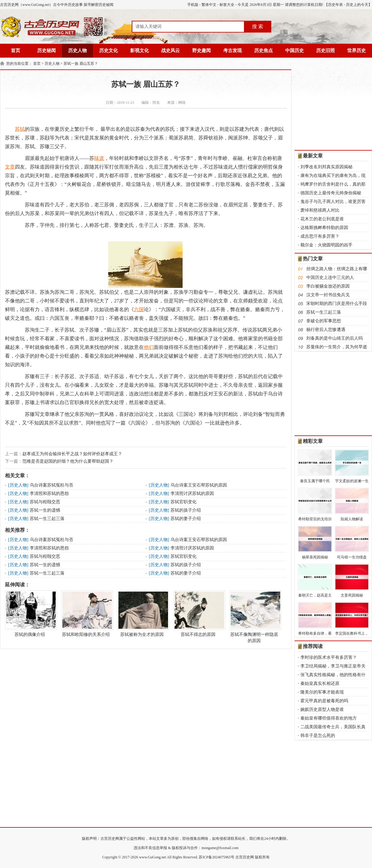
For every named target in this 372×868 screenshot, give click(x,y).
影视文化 (139, 51)
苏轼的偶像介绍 (30, 614)
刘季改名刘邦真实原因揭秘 (326, 167)
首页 (15, 51)
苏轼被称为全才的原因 (142, 614)
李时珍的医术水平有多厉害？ (329, 657)
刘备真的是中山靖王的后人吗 (334, 338)
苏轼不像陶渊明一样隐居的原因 (254, 617)
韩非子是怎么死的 (318, 736)
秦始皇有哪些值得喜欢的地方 (329, 718)
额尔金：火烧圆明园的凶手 (326, 245)
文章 (10, 167)
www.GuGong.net (153, 857)
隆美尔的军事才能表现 (322, 692)
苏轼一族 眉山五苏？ (81, 64)
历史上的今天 (357, 5)
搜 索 (258, 26)
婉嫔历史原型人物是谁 (322, 709)
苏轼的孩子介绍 (186, 510)
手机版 (193, 5)
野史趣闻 (201, 51)
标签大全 (227, 5)
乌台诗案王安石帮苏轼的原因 (199, 485)
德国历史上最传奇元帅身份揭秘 (331, 193)
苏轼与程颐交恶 (45, 502)
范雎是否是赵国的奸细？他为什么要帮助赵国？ (68, 461)
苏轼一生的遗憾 (45, 510)
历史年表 (335, 5)
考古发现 (232, 51)
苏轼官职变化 (184, 502)
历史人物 (77, 51)
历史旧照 (325, 51)
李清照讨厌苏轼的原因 (192, 493)
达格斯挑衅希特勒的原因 (324, 228)
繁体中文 (209, 5)
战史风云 (170, 51)
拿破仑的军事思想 (324, 321)
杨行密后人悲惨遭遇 (326, 330)
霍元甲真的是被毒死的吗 (324, 701)
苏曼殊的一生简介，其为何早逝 (337, 347)
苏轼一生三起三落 (47, 519)
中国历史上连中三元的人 (330, 278)
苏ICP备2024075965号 (217, 857)
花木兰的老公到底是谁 (322, 219)
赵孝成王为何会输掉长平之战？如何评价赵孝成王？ (72, 454)
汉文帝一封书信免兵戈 (328, 295)
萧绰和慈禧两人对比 (320, 210)
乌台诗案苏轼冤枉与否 (51, 485)
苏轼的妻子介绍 (186, 519)
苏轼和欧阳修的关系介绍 (86, 614)
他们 (149, 347)
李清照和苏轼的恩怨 (49, 493)
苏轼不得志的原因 (198, 614)
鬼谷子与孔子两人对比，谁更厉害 (333, 202)
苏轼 (20, 129)
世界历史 (356, 51)
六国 (139, 309)
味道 (99, 158)
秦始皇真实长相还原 (320, 683)
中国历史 (294, 51)
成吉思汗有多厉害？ (320, 236)
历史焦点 (263, 51)
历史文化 (108, 51)
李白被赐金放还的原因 (328, 286)
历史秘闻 (46, 51)
